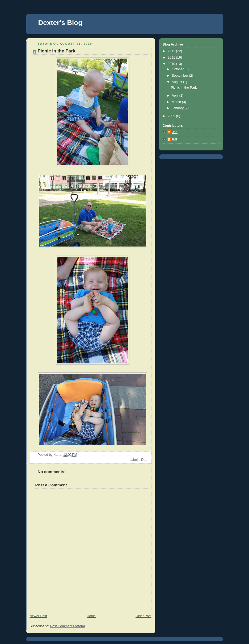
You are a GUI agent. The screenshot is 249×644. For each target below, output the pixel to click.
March (177, 102)
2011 (172, 58)
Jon (175, 132)
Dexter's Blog (60, 23)
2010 (172, 64)
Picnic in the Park (184, 88)
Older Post (144, 616)
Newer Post (38, 616)
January (178, 108)
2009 (172, 116)
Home (91, 616)
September (180, 76)
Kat (175, 139)
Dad (144, 460)
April (176, 96)
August (177, 82)
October (178, 69)
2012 (172, 51)
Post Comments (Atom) (68, 626)
